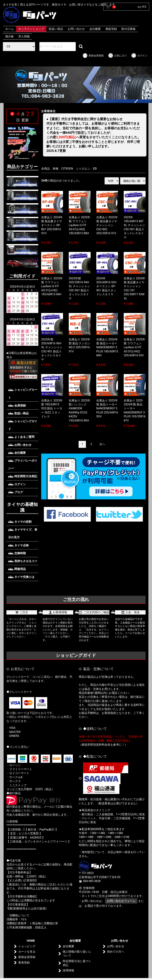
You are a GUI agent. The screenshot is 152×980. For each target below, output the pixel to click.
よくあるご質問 (21, 437)
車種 (56, 169)
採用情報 (68, 970)
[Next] (102, 444)
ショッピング (27, 946)
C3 (95, 169)
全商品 (45, 169)
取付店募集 (129, 29)
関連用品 (17, 569)
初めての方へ (116, 951)
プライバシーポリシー (23, 464)
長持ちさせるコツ (23, 561)
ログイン (139, 56)
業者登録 (24, 962)
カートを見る (27, 951)
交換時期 (17, 553)
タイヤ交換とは (21, 577)
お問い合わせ (76, 29)
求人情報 (24, 36)
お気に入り (117, 56)
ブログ (16, 492)
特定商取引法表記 (23, 476)
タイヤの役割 (20, 522)
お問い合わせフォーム (121, 901)
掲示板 (9, 36)
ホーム (9, 29)
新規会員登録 (93, 56)
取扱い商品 (56, 29)
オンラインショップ (31, 29)
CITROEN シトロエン (76, 169)
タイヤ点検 (18, 545)
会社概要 (95, 29)
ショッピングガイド (23, 425)
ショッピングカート (23, 394)
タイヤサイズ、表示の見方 (23, 533)
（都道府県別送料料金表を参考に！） (103, 745)
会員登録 (17, 405)
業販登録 (111, 29)
